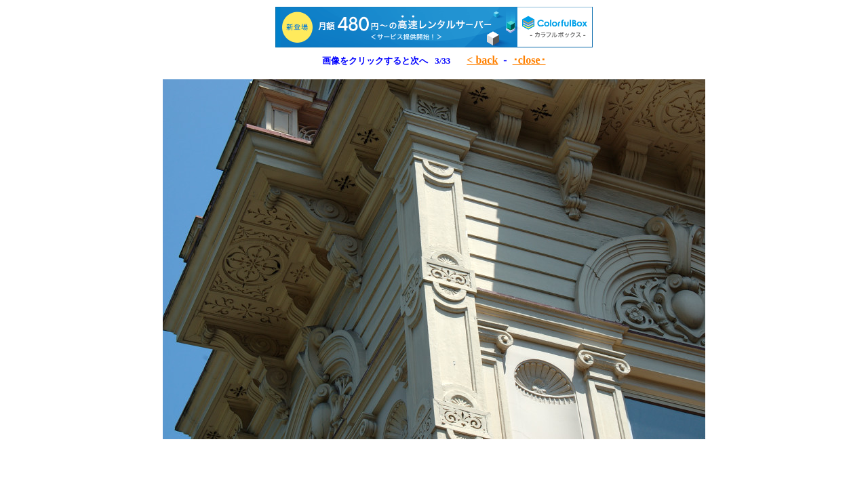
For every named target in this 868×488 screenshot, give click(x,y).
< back (482, 60)
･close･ (529, 60)
